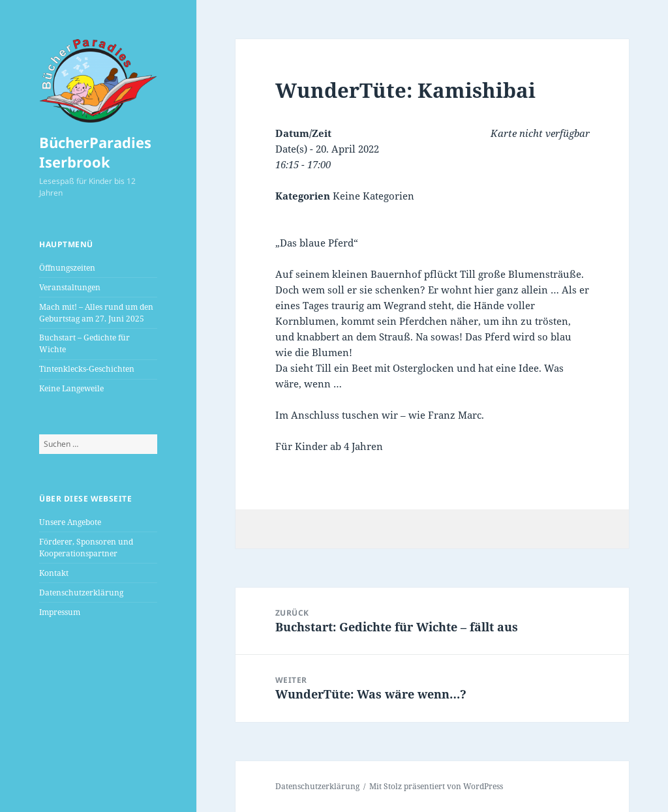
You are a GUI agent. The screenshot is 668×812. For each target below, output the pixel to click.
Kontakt (54, 573)
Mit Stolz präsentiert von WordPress (436, 786)
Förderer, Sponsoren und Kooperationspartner (86, 548)
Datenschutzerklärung (81, 593)
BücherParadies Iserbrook (95, 152)
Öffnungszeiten (67, 268)
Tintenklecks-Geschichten (87, 369)
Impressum (60, 612)
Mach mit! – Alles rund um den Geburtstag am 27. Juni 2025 (96, 313)
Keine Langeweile (71, 388)
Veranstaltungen (70, 287)
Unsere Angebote (70, 522)
